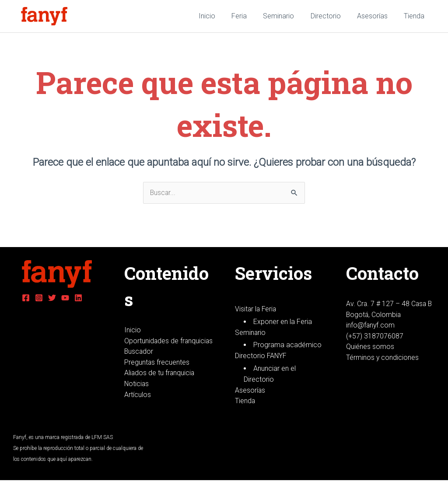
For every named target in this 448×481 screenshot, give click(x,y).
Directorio (331, 16)
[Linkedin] (78, 298)
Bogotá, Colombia (374, 315)
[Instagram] (39, 298)
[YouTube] (65, 298)
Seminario (287, 16)
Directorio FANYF (261, 356)
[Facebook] (26, 298)
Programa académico (287, 345)
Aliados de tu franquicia (160, 385)
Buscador (139, 363)
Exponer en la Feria (283, 322)
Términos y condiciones (383, 358)
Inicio (220, 16)
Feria (250, 16)
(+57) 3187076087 (375, 336)
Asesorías (376, 16)
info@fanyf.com (371, 326)
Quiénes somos (370, 347)
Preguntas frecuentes (157, 374)
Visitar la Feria (256, 309)
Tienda (415, 16)
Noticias (137, 396)
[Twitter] (52, 298)
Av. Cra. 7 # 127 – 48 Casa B (390, 304)
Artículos (138, 406)
